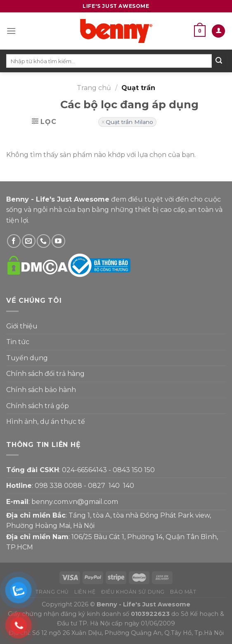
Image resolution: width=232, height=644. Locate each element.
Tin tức (18, 342)
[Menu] (11, 31)
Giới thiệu (22, 326)
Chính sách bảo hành (41, 390)
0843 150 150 (134, 470)
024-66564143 (84, 470)
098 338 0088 (58, 486)
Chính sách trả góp (38, 406)
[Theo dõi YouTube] (58, 241)
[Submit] (219, 61)
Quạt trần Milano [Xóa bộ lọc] (129, 122)
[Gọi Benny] (44, 241)
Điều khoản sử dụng (133, 592)
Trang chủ (94, 88)
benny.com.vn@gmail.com (75, 502)
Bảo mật (183, 592)
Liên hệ (85, 592)
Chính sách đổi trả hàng (45, 374)
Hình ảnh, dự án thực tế (46, 422)
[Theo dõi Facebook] (14, 241)
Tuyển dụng (27, 358)
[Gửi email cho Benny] (29, 241)
